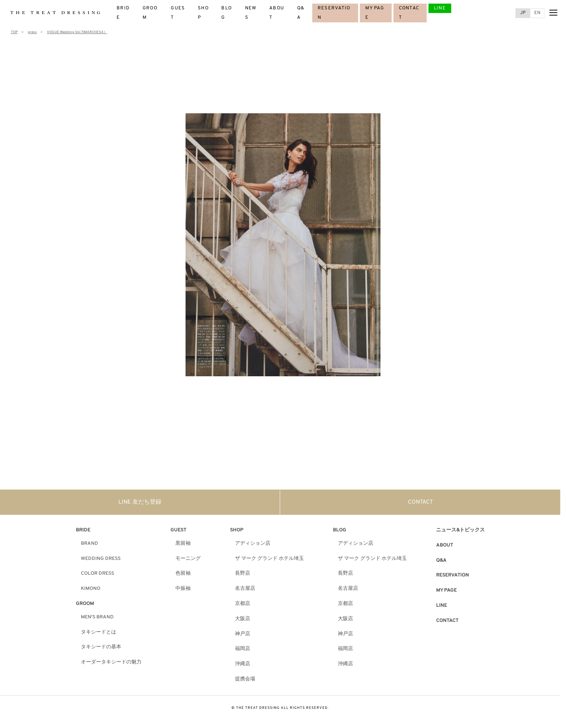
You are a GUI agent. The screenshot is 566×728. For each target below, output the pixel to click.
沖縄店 (243, 664)
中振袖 (183, 589)
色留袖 (183, 573)
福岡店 (243, 649)
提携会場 (245, 679)
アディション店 (253, 543)
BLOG (339, 530)
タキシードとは (99, 632)
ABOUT (445, 545)
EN (537, 13)
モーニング (188, 559)
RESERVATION (452, 575)
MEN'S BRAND (97, 617)
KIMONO (91, 589)
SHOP (237, 530)
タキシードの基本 (101, 647)
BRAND (90, 543)
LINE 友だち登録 (140, 502)
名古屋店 (245, 589)
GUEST (178, 530)
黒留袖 (183, 543)
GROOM (85, 604)
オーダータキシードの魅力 (111, 662)
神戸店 (243, 634)
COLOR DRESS (97, 573)
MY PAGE (446, 590)
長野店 (243, 573)
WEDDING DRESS (101, 559)
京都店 (243, 604)
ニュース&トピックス (460, 530)
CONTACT (420, 502)
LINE (440, 8)
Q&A (441, 560)
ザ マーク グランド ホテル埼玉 (269, 559)
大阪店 (243, 619)
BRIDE (83, 530)
